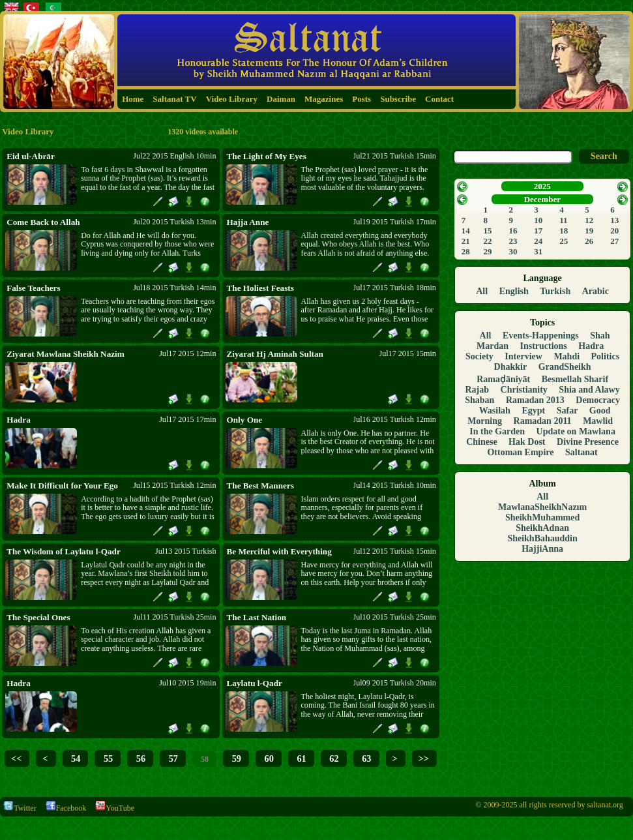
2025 (542, 186)
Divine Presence (588, 442)
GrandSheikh (565, 367)
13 (614, 220)
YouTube (115, 808)
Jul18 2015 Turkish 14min (174, 288)
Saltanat (581, 452)
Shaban (479, 400)
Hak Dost (527, 442)
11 (563, 220)
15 (487, 231)
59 (235, 758)
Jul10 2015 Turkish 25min (395, 617)
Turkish (555, 291)
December (542, 199)
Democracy (598, 400)
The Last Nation (257, 617)
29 (487, 251)
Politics (606, 356)
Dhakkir (511, 367)
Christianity (524, 390)
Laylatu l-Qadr (255, 683)
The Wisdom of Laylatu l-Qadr (64, 551)
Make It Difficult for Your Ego (62, 486)
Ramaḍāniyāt (503, 379)
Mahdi (567, 356)
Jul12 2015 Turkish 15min (395, 551)
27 (614, 241)
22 (487, 241)
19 (589, 231)
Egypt (533, 411)
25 (564, 241)
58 (204, 759)
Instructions (543, 346)
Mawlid (598, 421)
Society (479, 356)
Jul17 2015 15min (408, 353)
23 (513, 241)
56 (140, 758)
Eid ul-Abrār (31, 156)
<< (16, 758)
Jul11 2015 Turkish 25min (175, 617)
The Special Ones (38, 617)
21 (466, 241)
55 (107, 758)
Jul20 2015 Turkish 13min (174, 222)
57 (172, 758)
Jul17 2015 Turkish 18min (395, 288)
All (482, 291)
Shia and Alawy (589, 390)
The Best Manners (260, 486)
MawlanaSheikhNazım (542, 507)
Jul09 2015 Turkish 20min (395, 683)
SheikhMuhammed (542, 517)
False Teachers (33, 288)
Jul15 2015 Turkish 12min (174, 485)
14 (466, 231)
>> (424, 758)
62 (333, 758)
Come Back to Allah (43, 222)
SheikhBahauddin (542, 538)
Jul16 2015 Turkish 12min (395, 419)
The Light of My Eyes (267, 156)
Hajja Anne (248, 222)
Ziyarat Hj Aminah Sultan (275, 354)
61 (301, 758)
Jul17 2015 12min (187, 353)
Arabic (596, 291)
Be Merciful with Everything (279, 551)
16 (513, 231)
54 (75, 758)
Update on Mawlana (576, 431)
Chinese (481, 442)
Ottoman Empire (520, 452)
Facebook (66, 808)
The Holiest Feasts (260, 288)
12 (589, 220)
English (514, 291)
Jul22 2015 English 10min (174, 156)
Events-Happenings (541, 336)
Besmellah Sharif (575, 379)
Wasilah (495, 411)
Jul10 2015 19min (187, 683)
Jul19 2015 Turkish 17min (395, 222)
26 (589, 241)
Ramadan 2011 (543, 421)
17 (538, 231)
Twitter (20, 808)
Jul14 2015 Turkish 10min (395, 485)
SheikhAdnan (542, 528)
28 (466, 251)
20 (614, 231)
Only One (245, 420)
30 (513, 251)
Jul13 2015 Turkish (185, 551)
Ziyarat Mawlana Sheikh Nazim (66, 354)
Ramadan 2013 (535, 400)
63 (366, 758)
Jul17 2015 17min (187, 419)
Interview (523, 356)
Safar (567, 411)
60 (268, 758)
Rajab (477, 390)
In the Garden (497, 431)
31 (538, 251)
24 (538, 241)
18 (564, 231)
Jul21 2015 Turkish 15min (395, 156)
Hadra (19, 420)
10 (538, 220)
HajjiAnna (542, 549)
